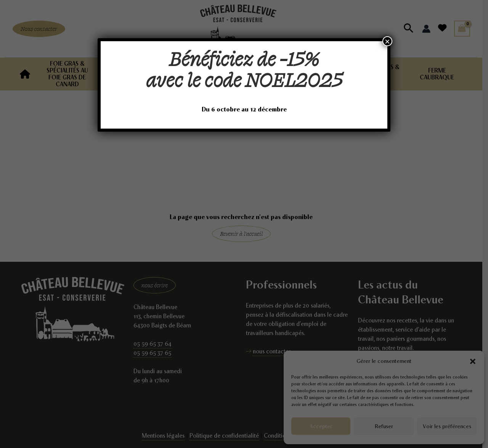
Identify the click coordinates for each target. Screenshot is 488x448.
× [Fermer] (387, 41)
